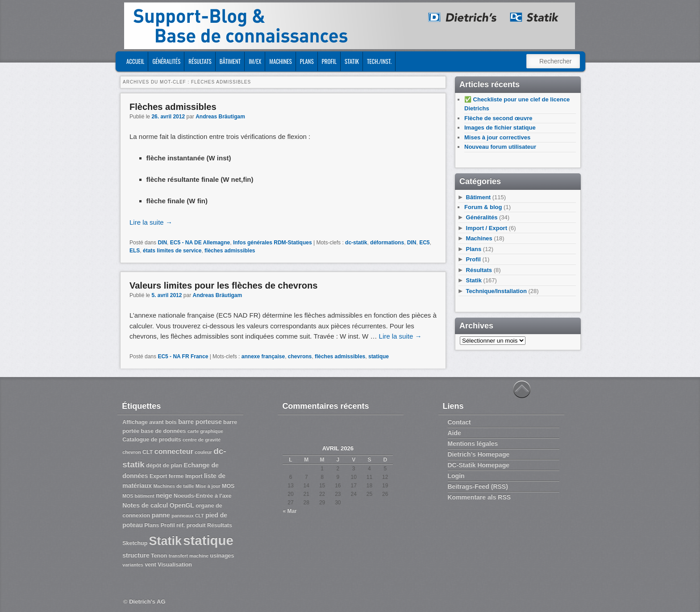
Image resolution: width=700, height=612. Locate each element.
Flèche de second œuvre (498, 118)
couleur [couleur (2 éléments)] (203, 452)
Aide (454, 433)
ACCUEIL (135, 61)
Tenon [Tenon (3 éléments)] (159, 556)
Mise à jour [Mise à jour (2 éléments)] (208, 486)
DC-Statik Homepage (479, 465)
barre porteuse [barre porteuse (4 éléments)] (200, 422)
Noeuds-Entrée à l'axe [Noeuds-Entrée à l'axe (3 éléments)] (202, 496)
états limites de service (172, 251)
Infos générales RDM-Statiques (273, 243)
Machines (280, 61)
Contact (459, 422)
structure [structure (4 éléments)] (136, 555)
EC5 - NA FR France (183, 356)
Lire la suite (151, 222)
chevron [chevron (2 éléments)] (131, 452)
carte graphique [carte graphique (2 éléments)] (205, 431)
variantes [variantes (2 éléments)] (133, 565)
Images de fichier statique (500, 128)
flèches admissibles (230, 251)
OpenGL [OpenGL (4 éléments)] (182, 505)
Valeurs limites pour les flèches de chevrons (223, 285)
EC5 (424, 243)
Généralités (166, 61)
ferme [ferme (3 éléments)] (176, 476)
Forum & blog (483, 207)
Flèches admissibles (173, 107)
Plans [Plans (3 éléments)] (152, 525)
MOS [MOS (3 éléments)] (228, 486)
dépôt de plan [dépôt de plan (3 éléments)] (164, 465)
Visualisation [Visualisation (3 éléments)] (175, 565)
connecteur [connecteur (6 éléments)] (174, 451)
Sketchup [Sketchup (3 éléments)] (135, 543)
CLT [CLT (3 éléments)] (148, 452)
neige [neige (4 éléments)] (164, 495)
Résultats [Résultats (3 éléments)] (220, 525)
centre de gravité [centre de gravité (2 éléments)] (202, 440)
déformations (387, 243)
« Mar (290, 511)
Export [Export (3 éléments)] (158, 476)
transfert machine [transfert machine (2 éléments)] (189, 556)
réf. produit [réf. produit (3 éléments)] (191, 525)
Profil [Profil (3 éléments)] (168, 525)
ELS (135, 251)
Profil (329, 61)
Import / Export (487, 228)
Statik (352, 61)
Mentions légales (473, 444)
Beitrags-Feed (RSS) (478, 486)
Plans (307, 61)
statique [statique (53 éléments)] (208, 540)
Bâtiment (230, 61)
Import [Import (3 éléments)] (194, 476)
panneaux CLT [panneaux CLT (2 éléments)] (188, 516)
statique (379, 356)
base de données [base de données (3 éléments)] (164, 431)
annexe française (263, 356)
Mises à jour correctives (497, 137)
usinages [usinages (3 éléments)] (222, 556)
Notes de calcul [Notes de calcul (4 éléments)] (145, 505)
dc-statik (356, 243)
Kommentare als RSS (479, 497)
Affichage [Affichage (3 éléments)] (135, 422)
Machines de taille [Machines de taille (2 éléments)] (173, 486)
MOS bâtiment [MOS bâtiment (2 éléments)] (138, 496)
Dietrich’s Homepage (479, 454)
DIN (162, 243)
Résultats (200, 61)
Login (456, 476)
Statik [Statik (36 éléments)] (165, 541)
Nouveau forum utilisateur (500, 147)
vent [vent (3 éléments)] (150, 565)
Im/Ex (255, 61)
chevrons (300, 356)
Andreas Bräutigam (220, 117)
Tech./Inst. (379, 61)
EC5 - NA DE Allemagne (200, 243)
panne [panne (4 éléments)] (161, 515)
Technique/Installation (496, 291)
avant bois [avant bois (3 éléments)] (163, 422)
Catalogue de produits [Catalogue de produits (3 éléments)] (152, 440)
